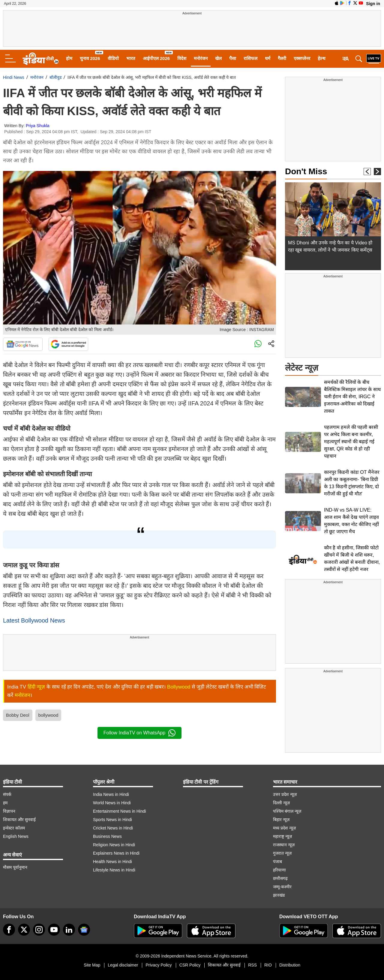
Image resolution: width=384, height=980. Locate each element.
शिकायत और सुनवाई (19, 820)
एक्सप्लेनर (302, 58)
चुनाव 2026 (90, 58)
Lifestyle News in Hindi (114, 870)
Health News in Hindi (112, 862)
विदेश (182, 58)
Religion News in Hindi (114, 845)
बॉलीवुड (55, 77)
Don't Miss (306, 171)
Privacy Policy (159, 965)
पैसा (233, 58)
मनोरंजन (201, 58)
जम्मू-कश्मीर (282, 887)
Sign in (373, 4)
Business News (107, 836)
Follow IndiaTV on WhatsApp (139, 733)
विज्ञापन (9, 811)
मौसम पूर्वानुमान (15, 867)
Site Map (92, 965)
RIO (268, 965)
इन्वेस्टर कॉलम (14, 828)
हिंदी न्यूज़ (36, 687)
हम (5, 803)
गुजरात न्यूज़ (282, 853)
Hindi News (14, 77)
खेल (218, 58)
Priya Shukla (38, 126)
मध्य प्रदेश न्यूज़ (284, 828)
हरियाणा (279, 870)
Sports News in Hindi (112, 820)
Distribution (290, 965)
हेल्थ (322, 58)
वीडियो (113, 58)
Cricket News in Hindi (113, 828)
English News (16, 836)
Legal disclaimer (123, 965)
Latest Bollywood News (34, 620)
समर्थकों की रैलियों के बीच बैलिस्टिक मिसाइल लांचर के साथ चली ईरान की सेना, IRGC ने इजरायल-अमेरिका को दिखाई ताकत (352, 397)
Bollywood (179, 687)
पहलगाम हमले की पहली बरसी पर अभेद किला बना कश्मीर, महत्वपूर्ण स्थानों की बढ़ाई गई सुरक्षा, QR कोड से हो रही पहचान (351, 442)
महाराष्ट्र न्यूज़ (282, 836)
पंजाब (277, 862)
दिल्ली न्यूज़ (281, 803)
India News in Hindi (111, 794)
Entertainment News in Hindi (120, 811)
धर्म (268, 58)
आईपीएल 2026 (156, 58)
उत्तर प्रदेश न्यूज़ (285, 794)
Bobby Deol (18, 715)
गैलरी (282, 58)
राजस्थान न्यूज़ (284, 845)
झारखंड (279, 895)
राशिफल (250, 58)
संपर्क (7, 794)
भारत (131, 58)
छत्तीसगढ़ (280, 878)
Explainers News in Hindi (116, 853)
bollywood (48, 715)
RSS (252, 965)
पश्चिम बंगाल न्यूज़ (287, 811)
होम (69, 58)
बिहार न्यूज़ (281, 820)
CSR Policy (190, 965)
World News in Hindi (112, 803)
